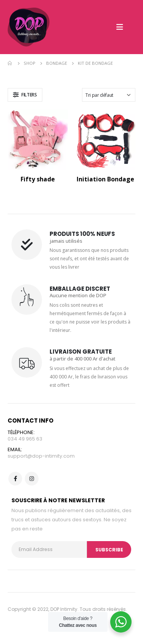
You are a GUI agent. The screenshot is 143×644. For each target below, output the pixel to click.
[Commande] (109, 95)
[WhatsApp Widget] (121, 622)
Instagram (32, 479)
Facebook (15, 479)
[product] (38, 139)
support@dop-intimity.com (41, 456)
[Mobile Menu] (120, 27)
